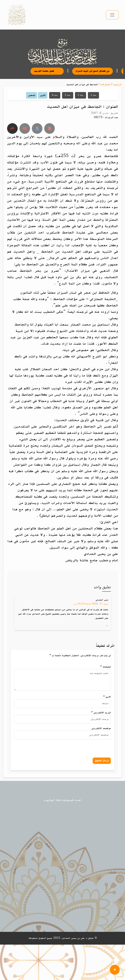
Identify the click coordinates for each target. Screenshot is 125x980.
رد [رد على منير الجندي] (107, 625)
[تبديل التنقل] (112, 15)
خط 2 (81, 95)
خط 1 (93, 95)
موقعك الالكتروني (101, 728)
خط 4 (55, 95)
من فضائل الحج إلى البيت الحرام (95, 71)
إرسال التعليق (102, 761)
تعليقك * (106, 667)
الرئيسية (117, 85)
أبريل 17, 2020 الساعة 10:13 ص (91, 604)
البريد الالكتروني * (101, 713)
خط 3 (68, 95)
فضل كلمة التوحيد (50, 71)
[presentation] (75, 748)
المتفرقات (105, 85)
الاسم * (107, 697)
